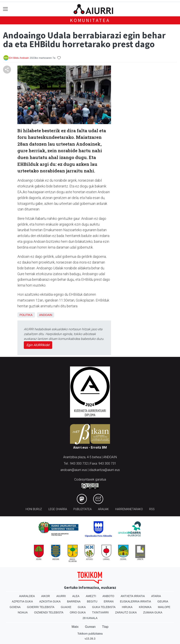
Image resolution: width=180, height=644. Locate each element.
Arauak (103, 509)
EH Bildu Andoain (19, 58)
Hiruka (127, 607)
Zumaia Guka (153, 612)
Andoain (46, 315)
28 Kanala (90, 618)
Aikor (46, 596)
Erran (109, 601)
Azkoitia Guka (50, 601)
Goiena (15, 607)
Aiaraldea (27, 596)
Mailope (164, 607)
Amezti (91, 596)
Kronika (145, 607)
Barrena (74, 601)
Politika (26, 315)
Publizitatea (82, 509)
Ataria (156, 596)
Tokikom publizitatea (90, 634)
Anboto (108, 596)
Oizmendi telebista (49, 612)
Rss (152, 509)
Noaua (23, 612)
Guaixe (66, 607)
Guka (82, 607)
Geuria (163, 601)
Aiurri (61, 596)
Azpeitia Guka (22, 601)
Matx (75, 627)
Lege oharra (58, 509)
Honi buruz (34, 509)
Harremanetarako (129, 509)
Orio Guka (78, 612)
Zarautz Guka (126, 612)
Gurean (90, 627)
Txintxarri (100, 612)
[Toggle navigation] (5, 9)
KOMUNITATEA (90, 20)
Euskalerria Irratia (135, 601)
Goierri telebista (41, 607)
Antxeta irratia (133, 596)
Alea (76, 596)
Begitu (92, 601)
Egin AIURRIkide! (38, 345)
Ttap (105, 627)
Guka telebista (104, 607)
